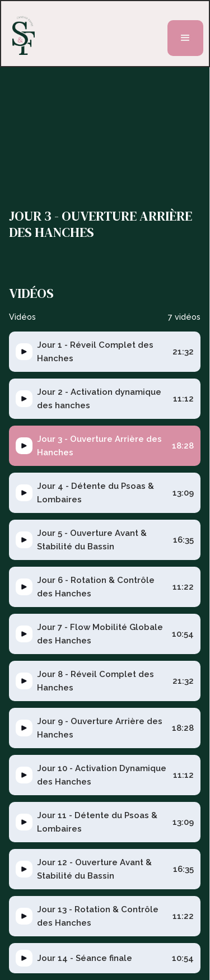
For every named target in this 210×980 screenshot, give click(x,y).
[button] (185, 38)
